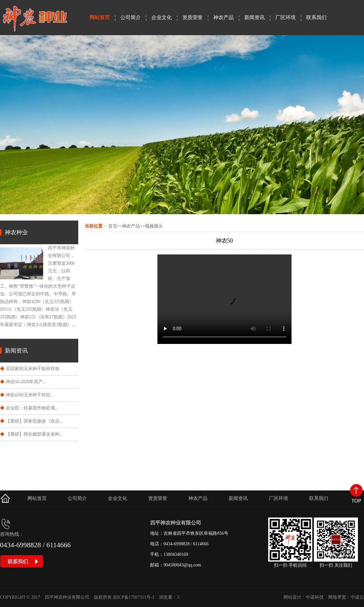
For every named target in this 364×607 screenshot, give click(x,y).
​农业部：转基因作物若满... (32, 408)
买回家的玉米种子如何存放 (33, 369)
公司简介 (131, 17)
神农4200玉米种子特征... (30, 395)
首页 (113, 226)
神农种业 (16, 232)
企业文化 (162, 17)
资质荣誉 (193, 17)
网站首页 (100, 17)
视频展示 (154, 226)
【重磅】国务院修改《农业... (34, 421)
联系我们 (316, 17)
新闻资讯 (254, 17)
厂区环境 (285, 17)
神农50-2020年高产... (26, 382)
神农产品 (224, 17)
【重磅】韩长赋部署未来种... (34, 434)
